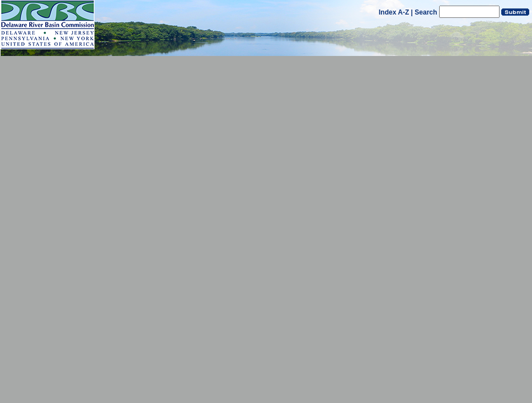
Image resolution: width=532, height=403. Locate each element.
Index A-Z (394, 12)
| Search (424, 12)
